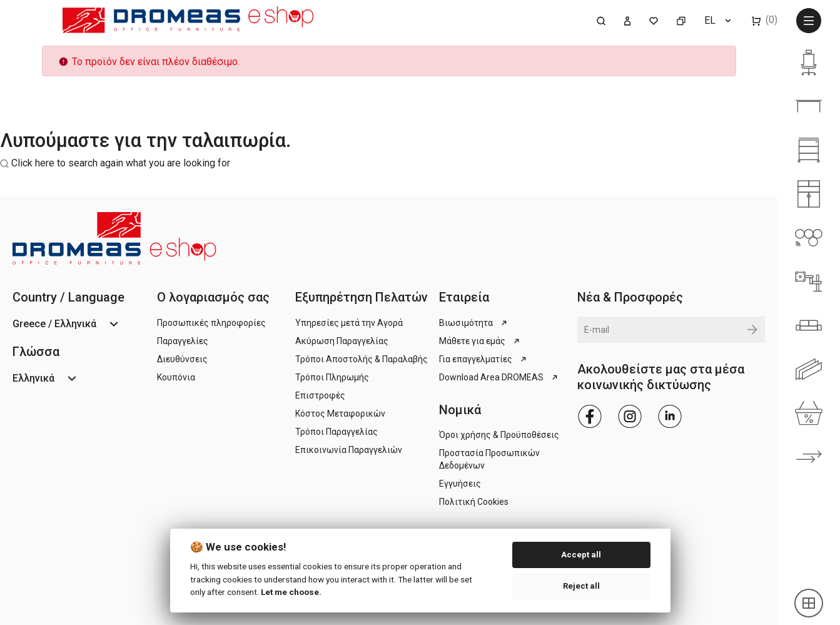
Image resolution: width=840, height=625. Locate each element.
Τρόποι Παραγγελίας (337, 432)
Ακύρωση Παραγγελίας (342, 341)
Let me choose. (291, 592)
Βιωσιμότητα (474, 323)
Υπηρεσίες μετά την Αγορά (349, 323)
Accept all (581, 555)
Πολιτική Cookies (474, 502)
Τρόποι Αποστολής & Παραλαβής (362, 359)
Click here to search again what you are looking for (121, 163)
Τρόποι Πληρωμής (332, 377)
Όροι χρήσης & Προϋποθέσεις (499, 435)
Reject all (581, 586)
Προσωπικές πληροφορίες (211, 323)
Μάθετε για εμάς (480, 341)
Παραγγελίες (183, 341)
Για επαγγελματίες (484, 359)
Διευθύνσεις (182, 359)
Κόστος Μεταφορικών (340, 414)
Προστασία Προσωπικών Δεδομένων (489, 459)
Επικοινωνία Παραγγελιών (349, 450)
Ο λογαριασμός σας (213, 297)
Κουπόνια (176, 377)
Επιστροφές (320, 395)
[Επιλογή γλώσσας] (719, 20)
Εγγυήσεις (460, 484)
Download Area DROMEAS (499, 377)
